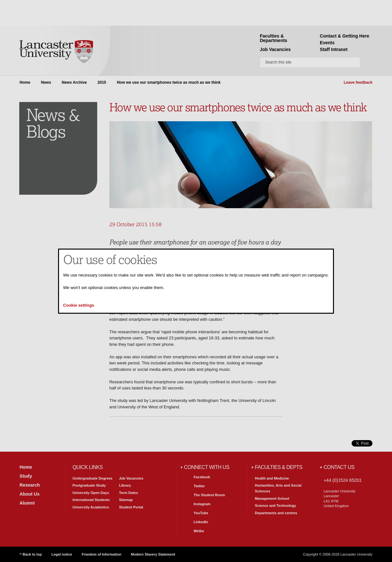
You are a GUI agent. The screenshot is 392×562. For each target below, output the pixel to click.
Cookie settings (79, 305)
